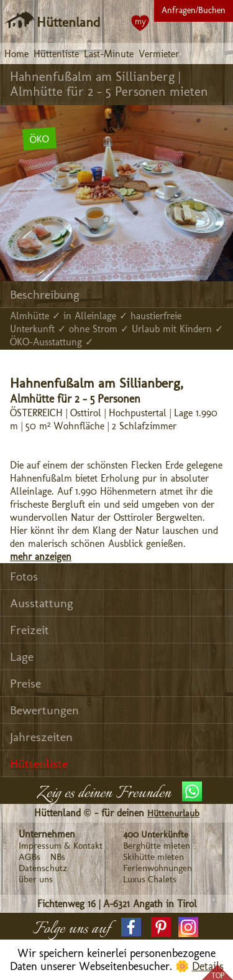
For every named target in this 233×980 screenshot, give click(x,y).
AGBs (30, 857)
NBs (58, 857)
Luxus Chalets (150, 879)
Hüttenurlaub (173, 813)
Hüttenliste (56, 54)
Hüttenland (68, 22)
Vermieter (159, 54)
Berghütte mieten (157, 846)
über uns (36, 879)
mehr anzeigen (41, 557)
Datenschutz (43, 868)
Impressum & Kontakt (61, 846)
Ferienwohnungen (158, 868)
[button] (131, 927)
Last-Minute (109, 54)
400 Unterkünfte (156, 834)
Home (16, 54)
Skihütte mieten (153, 857)
